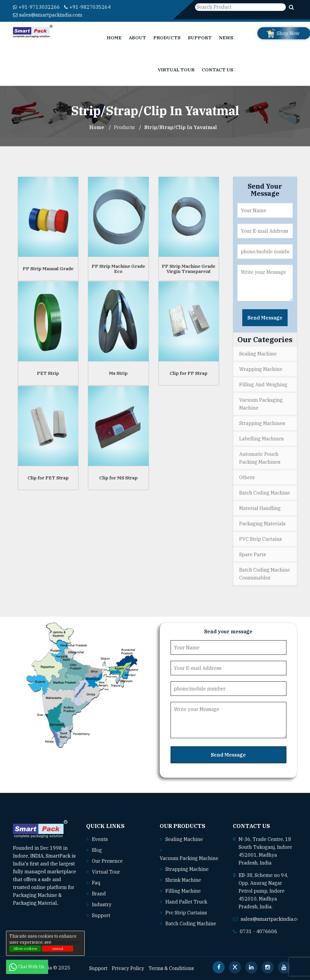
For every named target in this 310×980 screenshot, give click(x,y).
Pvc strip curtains (186, 913)
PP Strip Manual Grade (48, 269)
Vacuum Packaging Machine (261, 404)
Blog (97, 850)
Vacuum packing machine (189, 858)
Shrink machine (183, 880)
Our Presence (107, 861)
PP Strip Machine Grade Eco (118, 269)
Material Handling (260, 508)
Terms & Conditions (171, 968)
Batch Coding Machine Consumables (265, 574)
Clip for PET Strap (48, 478)
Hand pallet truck (186, 902)
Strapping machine (187, 869)
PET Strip (48, 373)
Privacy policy (65, 942)
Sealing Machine (258, 354)
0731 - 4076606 (259, 931)
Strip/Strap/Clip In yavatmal (181, 127)
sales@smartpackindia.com (48, 15)
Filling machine (183, 891)
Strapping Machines (262, 423)
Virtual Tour (176, 70)
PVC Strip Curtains (261, 539)
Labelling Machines (261, 439)
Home (114, 38)
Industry (102, 904)
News (226, 38)
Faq (96, 883)
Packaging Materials (262, 524)
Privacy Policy (128, 968)
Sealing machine (184, 839)
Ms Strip (118, 373)
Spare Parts (253, 554)
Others (247, 477)
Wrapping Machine (261, 369)
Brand (99, 894)
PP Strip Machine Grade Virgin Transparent (189, 269)
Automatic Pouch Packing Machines (260, 458)
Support (200, 38)
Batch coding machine (191, 923)
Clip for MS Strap (118, 478)
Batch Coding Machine (265, 493)
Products (167, 38)
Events (100, 839)
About (137, 38)
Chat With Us (27, 967)
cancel (58, 948)
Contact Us (217, 70)
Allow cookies (25, 948)
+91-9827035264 (87, 7)
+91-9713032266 (36, 7)
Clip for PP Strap (189, 373)
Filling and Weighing (263, 385)
